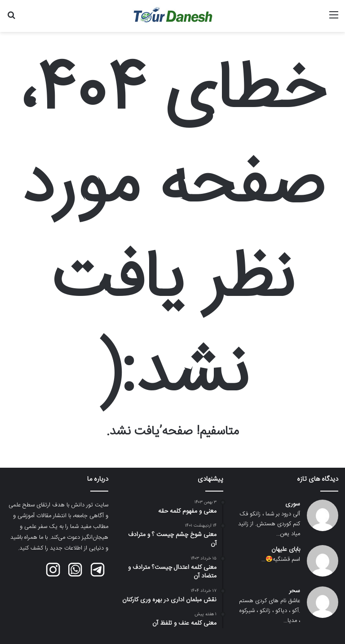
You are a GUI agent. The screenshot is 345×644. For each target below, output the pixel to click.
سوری (293, 504)
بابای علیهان (286, 550)
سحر (294, 591)
